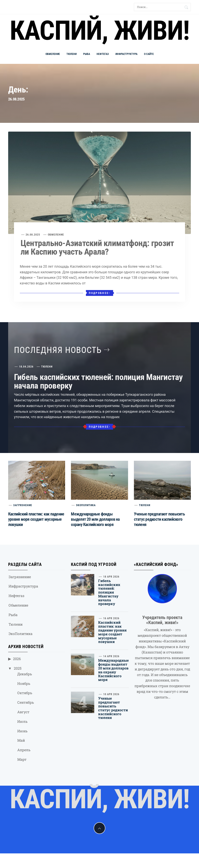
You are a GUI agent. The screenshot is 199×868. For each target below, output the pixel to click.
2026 (17, 659)
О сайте (149, 54)
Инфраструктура (126, 54)
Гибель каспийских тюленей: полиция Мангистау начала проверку (98, 381)
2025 (18, 668)
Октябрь (25, 693)
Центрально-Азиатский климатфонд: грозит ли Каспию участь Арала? (97, 247)
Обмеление (53, 54)
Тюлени (72, 54)
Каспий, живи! (99, 31)
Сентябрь (26, 702)
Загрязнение (23, 505)
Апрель (24, 750)
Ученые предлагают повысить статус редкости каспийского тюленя (159, 519)
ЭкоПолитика (86, 505)
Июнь (22, 731)
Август (23, 712)
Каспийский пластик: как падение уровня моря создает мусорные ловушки (36, 519)
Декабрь (25, 674)
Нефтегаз (103, 54)
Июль (22, 721)
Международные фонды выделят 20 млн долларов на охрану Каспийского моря (95, 519)
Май (21, 740)
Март (22, 759)
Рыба (87, 54)
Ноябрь (24, 683)
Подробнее (100, 293)
